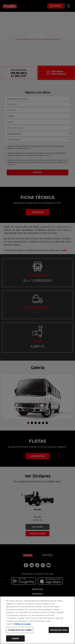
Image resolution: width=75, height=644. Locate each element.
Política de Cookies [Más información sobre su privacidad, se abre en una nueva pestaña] (22, 624)
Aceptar (15, 638)
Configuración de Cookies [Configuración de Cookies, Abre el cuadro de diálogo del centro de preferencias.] (20, 630)
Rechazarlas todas (59, 630)
